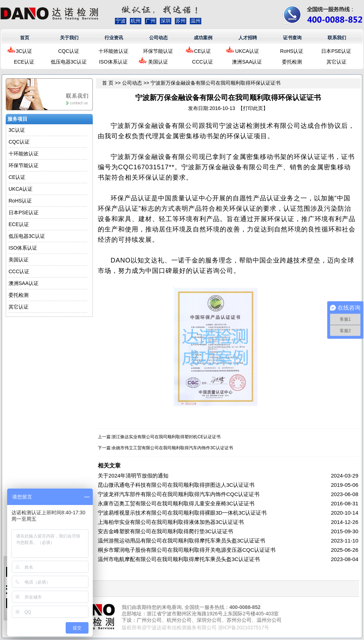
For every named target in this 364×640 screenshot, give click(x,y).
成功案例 (203, 38)
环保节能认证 (158, 51)
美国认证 (158, 62)
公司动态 (158, 38)
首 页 (108, 83)
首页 (25, 38)
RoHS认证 (292, 51)
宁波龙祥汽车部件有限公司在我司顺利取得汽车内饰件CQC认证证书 (179, 494)
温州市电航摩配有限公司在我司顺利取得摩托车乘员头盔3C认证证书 (179, 559)
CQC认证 (69, 51)
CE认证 (203, 51)
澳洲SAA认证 (247, 62)
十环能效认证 (113, 51)
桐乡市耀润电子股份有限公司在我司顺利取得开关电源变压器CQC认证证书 (187, 550)
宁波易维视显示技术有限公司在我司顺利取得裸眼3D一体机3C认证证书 (182, 513)
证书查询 (292, 38)
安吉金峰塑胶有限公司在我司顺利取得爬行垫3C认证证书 (165, 531)
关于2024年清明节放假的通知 (133, 476)
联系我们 (337, 38)
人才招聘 (248, 38)
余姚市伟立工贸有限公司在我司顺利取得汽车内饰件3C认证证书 (172, 448)
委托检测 (292, 62)
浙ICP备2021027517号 (244, 627)
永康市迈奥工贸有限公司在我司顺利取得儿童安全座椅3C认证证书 (176, 503)
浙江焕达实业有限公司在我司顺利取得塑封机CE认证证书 (166, 437)
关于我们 (69, 38)
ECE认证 (24, 62)
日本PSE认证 (336, 51)
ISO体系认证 (113, 62)
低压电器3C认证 (69, 62)
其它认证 (337, 62)
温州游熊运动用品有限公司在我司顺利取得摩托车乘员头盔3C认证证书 (181, 541)
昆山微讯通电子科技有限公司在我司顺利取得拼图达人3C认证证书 (176, 485)
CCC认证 (202, 62)
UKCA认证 (247, 51)
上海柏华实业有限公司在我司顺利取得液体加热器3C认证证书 (171, 522)
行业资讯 (114, 38)
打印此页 (253, 108)
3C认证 (24, 51)
